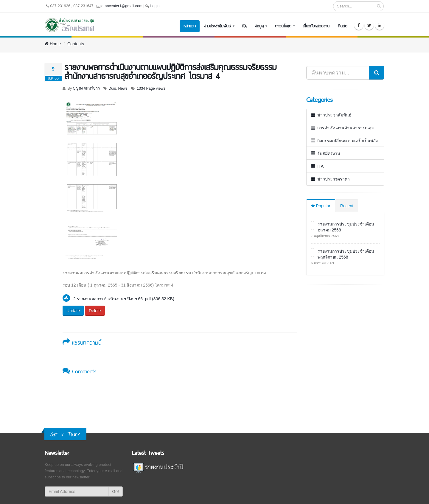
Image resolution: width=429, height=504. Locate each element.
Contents (76, 44)
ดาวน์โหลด (283, 26)
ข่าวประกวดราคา (331, 179)
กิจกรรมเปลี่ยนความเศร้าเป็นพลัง (345, 141)
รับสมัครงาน (326, 153)
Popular (321, 206)
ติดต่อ (343, 26)
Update (73, 311)
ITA (244, 26)
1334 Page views (151, 88)
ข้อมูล (259, 26)
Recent (347, 206)
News (123, 88)
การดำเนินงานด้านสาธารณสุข (343, 128)
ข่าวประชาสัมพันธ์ (217, 26)
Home (53, 44)
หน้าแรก (190, 26)
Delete (95, 311)
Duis (112, 88)
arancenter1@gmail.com (122, 6)
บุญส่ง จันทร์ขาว (87, 88)
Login (155, 6)
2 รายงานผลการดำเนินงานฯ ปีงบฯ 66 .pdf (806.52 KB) (124, 299)
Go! (115, 491)
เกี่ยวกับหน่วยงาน (316, 26)
